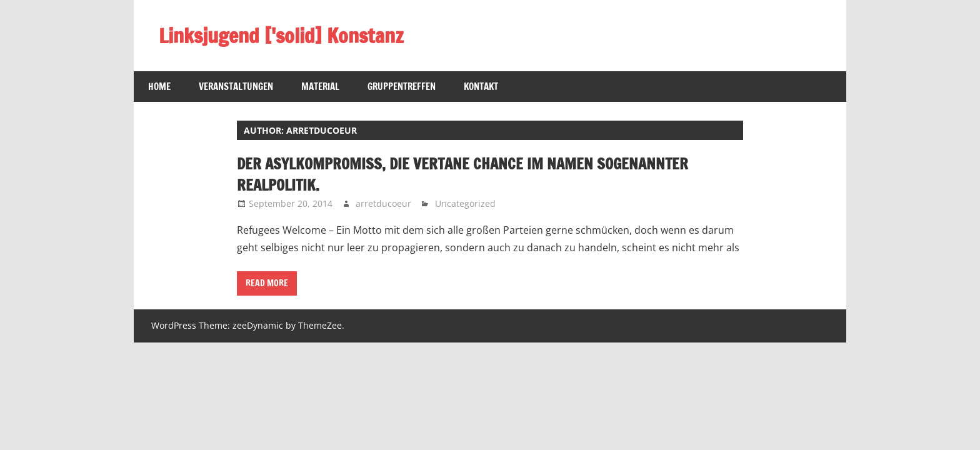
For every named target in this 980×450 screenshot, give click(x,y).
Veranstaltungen (236, 87)
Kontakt (481, 87)
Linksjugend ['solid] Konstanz (281, 36)
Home (159, 87)
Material (320, 87)
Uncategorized (465, 203)
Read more (267, 283)
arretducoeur (383, 203)
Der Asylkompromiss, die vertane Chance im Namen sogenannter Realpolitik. (462, 174)
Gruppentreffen (402, 87)
